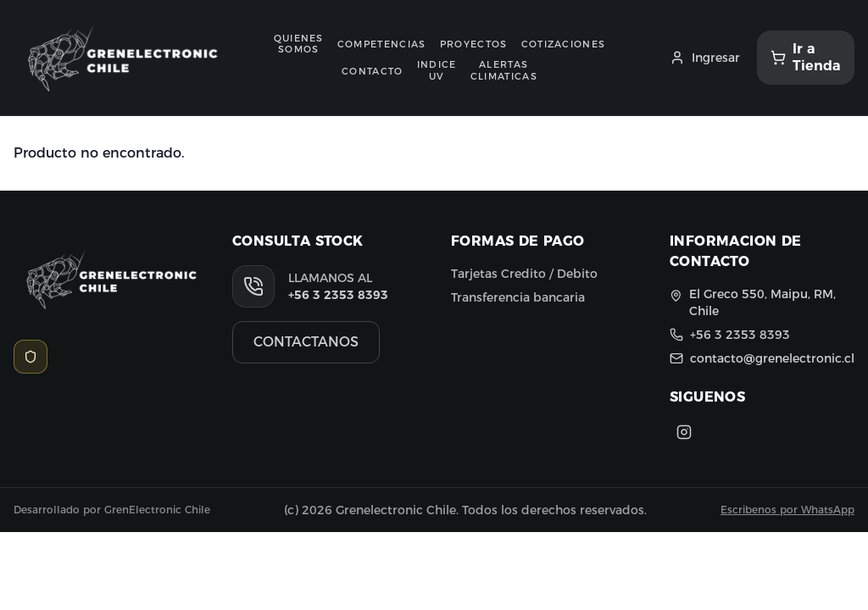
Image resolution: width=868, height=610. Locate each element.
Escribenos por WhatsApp (787, 510)
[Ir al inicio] (117, 58)
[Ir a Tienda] (806, 58)
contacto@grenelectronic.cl (772, 358)
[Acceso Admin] (31, 357)
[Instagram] (684, 432)
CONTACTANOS (306, 342)
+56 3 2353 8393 (338, 295)
